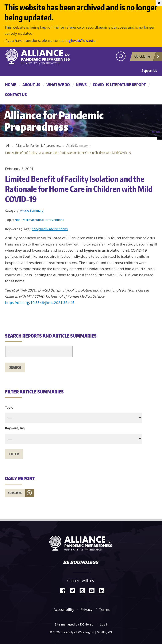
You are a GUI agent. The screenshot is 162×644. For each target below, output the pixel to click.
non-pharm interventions (50, 229)
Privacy (87, 609)
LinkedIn (103, 590)
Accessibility (64, 609)
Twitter (74, 590)
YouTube (93, 590)
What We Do (58, 85)
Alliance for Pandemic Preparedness (38, 146)
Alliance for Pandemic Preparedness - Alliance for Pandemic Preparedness (40, 57)
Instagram (84, 590)
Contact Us (16, 94)
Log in (104, 624)
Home (11, 85)
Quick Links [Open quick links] (147, 57)
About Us (31, 85)
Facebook (64, 590)
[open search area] (121, 56)
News (81, 85)
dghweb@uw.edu (81, 40)
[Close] (159, 3)
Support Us (149, 71)
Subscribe (15, 493)
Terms (104, 609)
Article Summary (77, 146)
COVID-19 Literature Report (119, 85)
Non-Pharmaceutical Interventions (39, 220)
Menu (156, 132)
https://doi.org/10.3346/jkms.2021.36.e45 (40, 303)
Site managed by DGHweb (74, 624)
